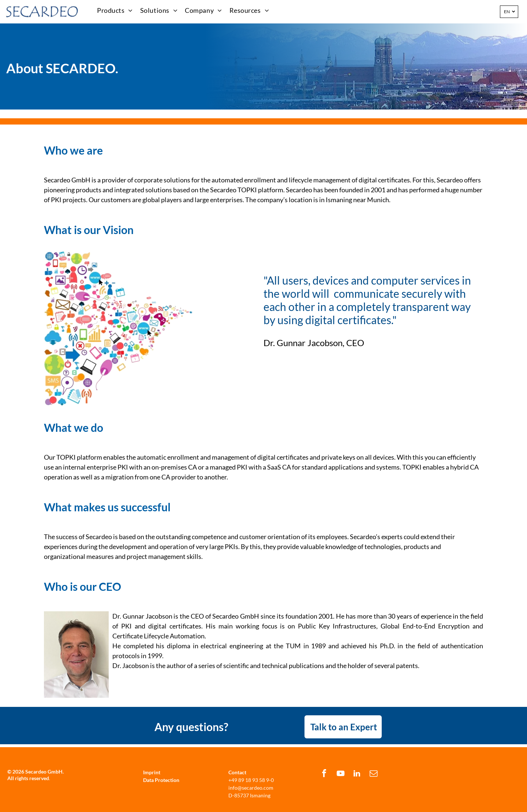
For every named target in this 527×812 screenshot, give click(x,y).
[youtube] (340, 774)
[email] (373, 774)
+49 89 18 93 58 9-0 (251, 780)
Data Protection (161, 780)
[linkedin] (357, 774)
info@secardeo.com (251, 788)
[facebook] (324, 774)
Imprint (152, 772)
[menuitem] (115, 10)
